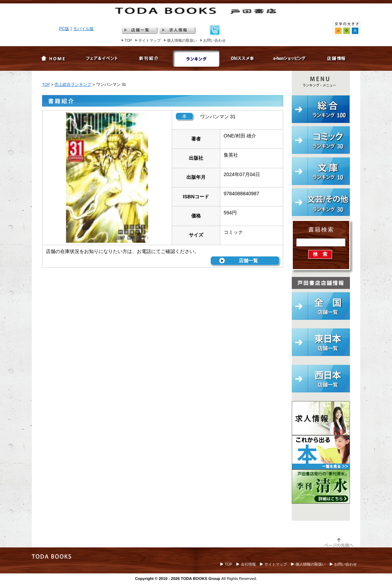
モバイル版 (83, 29)
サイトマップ (149, 40)
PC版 (64, 29)
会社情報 (248, 564)
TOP (128, 40)
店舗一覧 (248, 261)
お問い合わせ (214, 40)
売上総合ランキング (73, 84)
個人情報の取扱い (182, 40)
